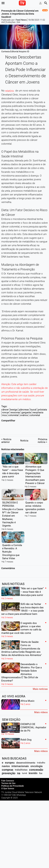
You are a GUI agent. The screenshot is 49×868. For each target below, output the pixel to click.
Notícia (24, 435)
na (19, 768)
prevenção (9, 768)
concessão (36, 765)
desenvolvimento (26, 757)
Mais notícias (40, 684)
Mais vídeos (41, 707)
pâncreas (24, 410)
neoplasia (38, 412)
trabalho (41, 757)
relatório (10, 91)
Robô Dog (26, 734)
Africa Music (28, 695)
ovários (24, 415)
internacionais (20, 761)
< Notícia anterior (6, 435)
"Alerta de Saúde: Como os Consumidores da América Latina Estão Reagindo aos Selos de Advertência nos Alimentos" (22, 643)
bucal (33, 410)
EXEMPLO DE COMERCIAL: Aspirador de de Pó (33, 722)
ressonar (15, 412)
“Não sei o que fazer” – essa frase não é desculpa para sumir (32, 587)
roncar (6, 412)
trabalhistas (21, 765)
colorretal (13, 415)
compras (8, 765)
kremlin (33, 768)
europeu (10, 757)
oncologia (36, 761)
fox (41, 768)
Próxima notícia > (42, 435)
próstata (42, 410)
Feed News (21, 20)
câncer (5, 410)
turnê (24, 768)
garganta (26, 412)
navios (6, 761)
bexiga (14, 410)
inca (4, 415)
